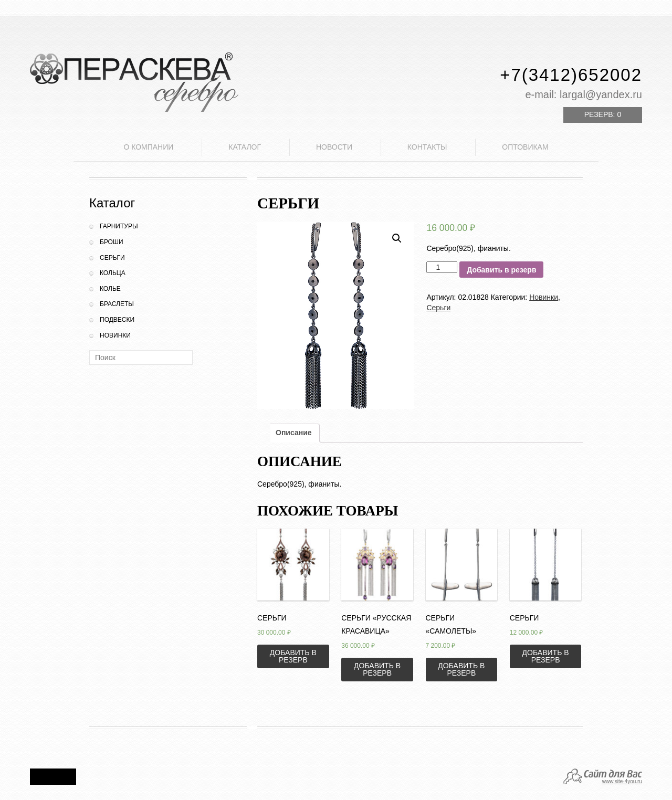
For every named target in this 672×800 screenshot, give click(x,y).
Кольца (113, 273)
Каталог (245, 147)
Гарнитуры (119, 226)
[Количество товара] (442, 267)
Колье (110, 289)
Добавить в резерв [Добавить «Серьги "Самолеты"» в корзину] (461, 669)
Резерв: (603, 114)
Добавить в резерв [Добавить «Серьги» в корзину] (293, 656)
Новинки (115, 335)
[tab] (294, 433)
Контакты (427, 147)
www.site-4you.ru (622, 781)
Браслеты (117, 304)
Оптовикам (525, 147)
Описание (294, 433)
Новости (334, 147)
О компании (148, 147)
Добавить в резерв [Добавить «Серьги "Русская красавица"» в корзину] (377, 669)
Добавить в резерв (501, 270)
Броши (112, 242)
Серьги (112, 258)
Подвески (117, 320)
